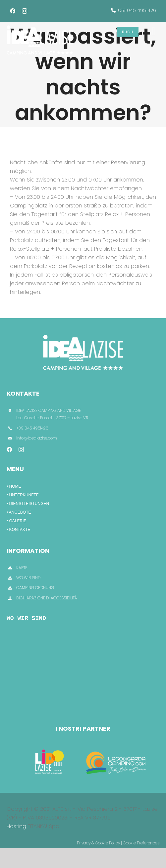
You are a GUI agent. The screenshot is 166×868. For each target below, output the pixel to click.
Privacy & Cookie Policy (98, 843)
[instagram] (25, 11)
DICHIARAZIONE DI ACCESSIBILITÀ (47, 598)
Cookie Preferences (141, 843)
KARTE (22, 568)
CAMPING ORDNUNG (35, 588)
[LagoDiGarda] (117, 748)
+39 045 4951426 (137, 10)
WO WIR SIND (28, 578)
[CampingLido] (50, 748)
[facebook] (13, 11)
